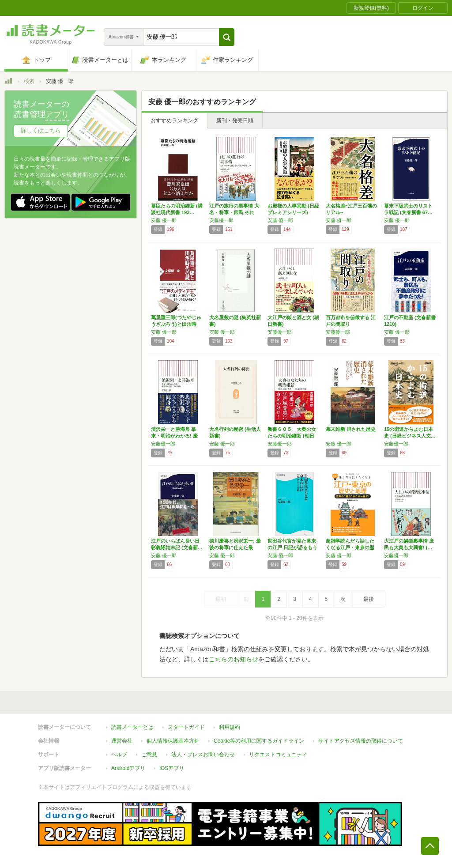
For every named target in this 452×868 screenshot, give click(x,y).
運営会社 (122, 741)
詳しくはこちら (41, 130)
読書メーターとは (132, 727)
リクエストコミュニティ (278, 755)
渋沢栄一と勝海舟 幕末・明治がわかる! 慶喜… (174, 436)
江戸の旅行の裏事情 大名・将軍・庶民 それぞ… (234, 212)
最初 (221, 599)
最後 (369, 599)
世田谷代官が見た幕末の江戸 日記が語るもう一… (292, 547)
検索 (29, 81)
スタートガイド (186, 727)
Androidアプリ (128, 768)
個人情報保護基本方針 (173, 741)
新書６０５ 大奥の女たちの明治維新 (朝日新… (292, 436)
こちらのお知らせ (234, 659)
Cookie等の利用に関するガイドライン (259, 741)
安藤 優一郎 (164, 220)
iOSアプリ (172, 768)
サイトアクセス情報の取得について (361, 741)
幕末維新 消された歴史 (351, 429)
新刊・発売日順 (235, 121)
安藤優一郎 (221, 220)
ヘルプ (119, 755)
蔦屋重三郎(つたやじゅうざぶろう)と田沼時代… (176, 324)
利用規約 (230, 727)
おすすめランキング (174, 121)
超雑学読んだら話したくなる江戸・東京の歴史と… (350, 547)
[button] (227, 37)
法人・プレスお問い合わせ (203, 755)
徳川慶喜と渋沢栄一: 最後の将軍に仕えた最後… (235, 547)
